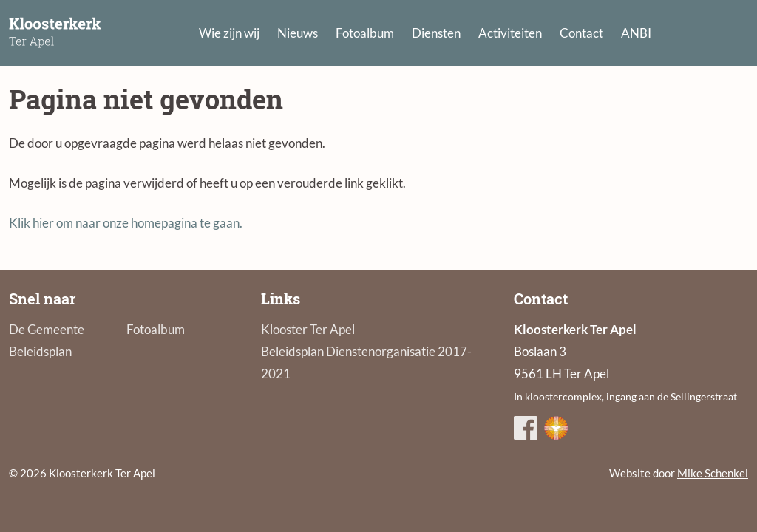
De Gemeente (47, 329)
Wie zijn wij (229, 33)
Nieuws (298, 33)
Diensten (436, 33)
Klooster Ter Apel (308, 329)
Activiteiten (510, 33)
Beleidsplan (40, 351)
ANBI (636, 33)
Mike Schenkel (713, 473)
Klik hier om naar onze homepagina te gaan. (126, 223)
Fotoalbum (365, 33)
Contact (581, 33)
